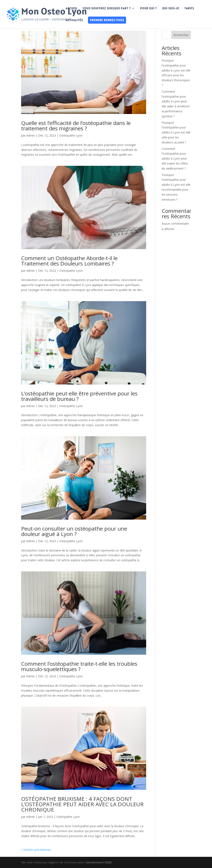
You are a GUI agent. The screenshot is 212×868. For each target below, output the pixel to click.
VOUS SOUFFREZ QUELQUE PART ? (107, 8)
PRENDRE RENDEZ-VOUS (107, 20)
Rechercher (181, 35)
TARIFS (189, 8)
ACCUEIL (72, 8)
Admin (31, 135)
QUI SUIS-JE (171, 8)
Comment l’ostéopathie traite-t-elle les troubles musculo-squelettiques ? (79, 666)
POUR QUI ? (149, 8)
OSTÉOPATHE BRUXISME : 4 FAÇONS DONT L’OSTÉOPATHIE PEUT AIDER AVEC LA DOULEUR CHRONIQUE (82, 804)
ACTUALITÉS (74, 20)
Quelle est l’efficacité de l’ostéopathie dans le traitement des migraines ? (76, 126)
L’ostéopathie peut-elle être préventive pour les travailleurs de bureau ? (79, 396)
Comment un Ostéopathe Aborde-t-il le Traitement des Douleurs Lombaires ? (69, 261)
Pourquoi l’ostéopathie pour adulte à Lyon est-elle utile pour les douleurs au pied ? (176, 132)
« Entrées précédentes (36, 850)
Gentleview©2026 (99, 862)
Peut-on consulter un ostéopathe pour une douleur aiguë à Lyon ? (74, 531)
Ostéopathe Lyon (71, 135)
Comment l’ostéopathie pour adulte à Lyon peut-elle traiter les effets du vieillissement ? (175, 159)
